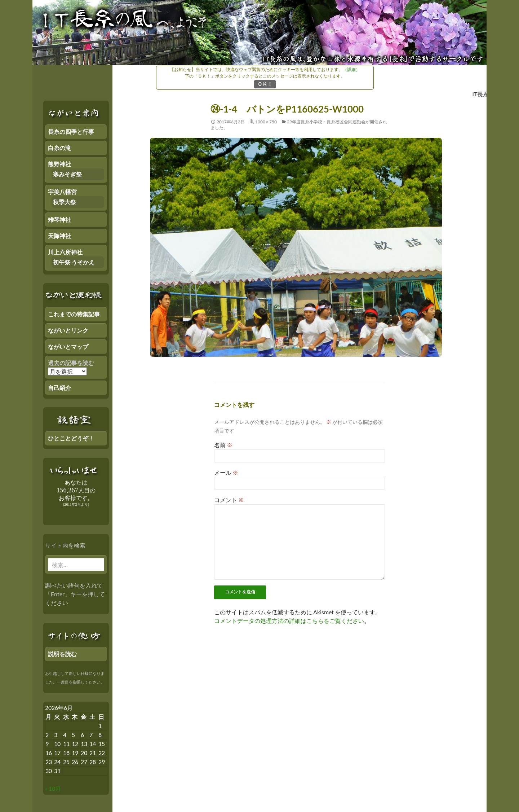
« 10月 (53, 788)
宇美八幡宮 (62, 192)
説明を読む (62, 654)
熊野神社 (59, 164)
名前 (223, 445)
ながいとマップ (68, 346)
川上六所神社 (65, 252)
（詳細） (351, 69)
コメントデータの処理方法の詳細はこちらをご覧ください (289, 621)
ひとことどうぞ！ (71, 438)
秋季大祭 (65, 202)
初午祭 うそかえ (74, 262)
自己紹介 (59, 388)
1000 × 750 (266, 122)
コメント (229, 500)
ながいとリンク (68, 330)
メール (226, 472)
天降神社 (59, 236)
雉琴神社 (59, 220)
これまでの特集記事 (74, 314)
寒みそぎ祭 (67, 174)
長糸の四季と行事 (71, 131)
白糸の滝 (59, 148)
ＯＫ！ (265, 84)
